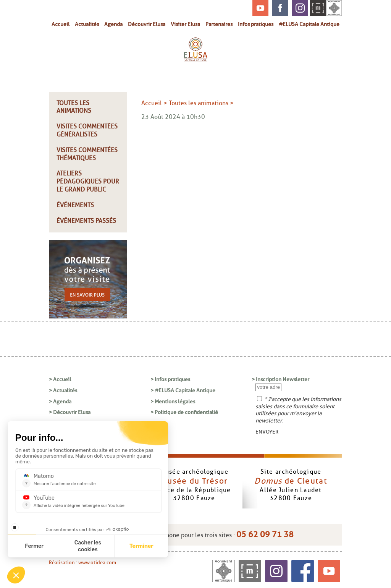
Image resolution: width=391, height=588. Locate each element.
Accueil (61, 24)
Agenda (113, 24)
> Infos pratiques (170, 379)
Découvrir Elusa (147, 24)
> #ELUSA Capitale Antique (183, 390)
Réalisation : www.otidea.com (82, 563)
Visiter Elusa (185, 24)
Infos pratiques (256, 24)
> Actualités (63, 390)
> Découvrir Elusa (70, 412)
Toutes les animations (74, 107)
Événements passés (86, 221)
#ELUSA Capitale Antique (309, 24)
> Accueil (60, 379)
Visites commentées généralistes (87, 130)
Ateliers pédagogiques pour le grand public (88, 181)
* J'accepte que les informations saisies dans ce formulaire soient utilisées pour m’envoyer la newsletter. (298, 410)
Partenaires (219, 24)
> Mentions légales (173, 401)
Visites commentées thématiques (87, 154)
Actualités (87, 24)
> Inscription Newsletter (280, 379)
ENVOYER (267, 432)
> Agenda (60, 401)
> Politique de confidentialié (184, 412)
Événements (75, 205)
